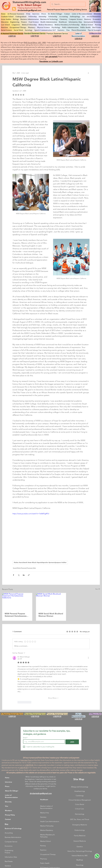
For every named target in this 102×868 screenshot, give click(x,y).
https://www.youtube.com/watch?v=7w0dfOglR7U (31, 514)
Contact (8, 819)
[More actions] (88, 73)
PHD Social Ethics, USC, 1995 (35, 43)
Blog (6, 824)
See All (98, 589)
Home (7, 778)
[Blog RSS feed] (14, 9)
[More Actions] (88, 658)
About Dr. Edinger (12, 791)
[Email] (43, 741)
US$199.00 (24, 768)
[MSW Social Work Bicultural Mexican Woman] (51, 601)
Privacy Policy (10, 815)
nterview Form (26, 760)
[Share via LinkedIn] (24, 575)
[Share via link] (29, 575)
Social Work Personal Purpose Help (24, 568)
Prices (7, 786)
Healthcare (44, 800)
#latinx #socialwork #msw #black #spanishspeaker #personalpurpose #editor (40, 562)
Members (8, 810)
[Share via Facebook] (13, 575)
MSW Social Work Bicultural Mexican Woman (51, 615)
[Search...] (68, 4)
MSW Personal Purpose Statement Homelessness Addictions (16, 615)
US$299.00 (29, 765)
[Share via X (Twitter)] (19, 575)
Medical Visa (45, 813)
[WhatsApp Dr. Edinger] (97, 856)
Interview (8, 782)
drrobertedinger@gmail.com (29, 10)
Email (25, 738)
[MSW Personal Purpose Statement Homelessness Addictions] (17, 601)
